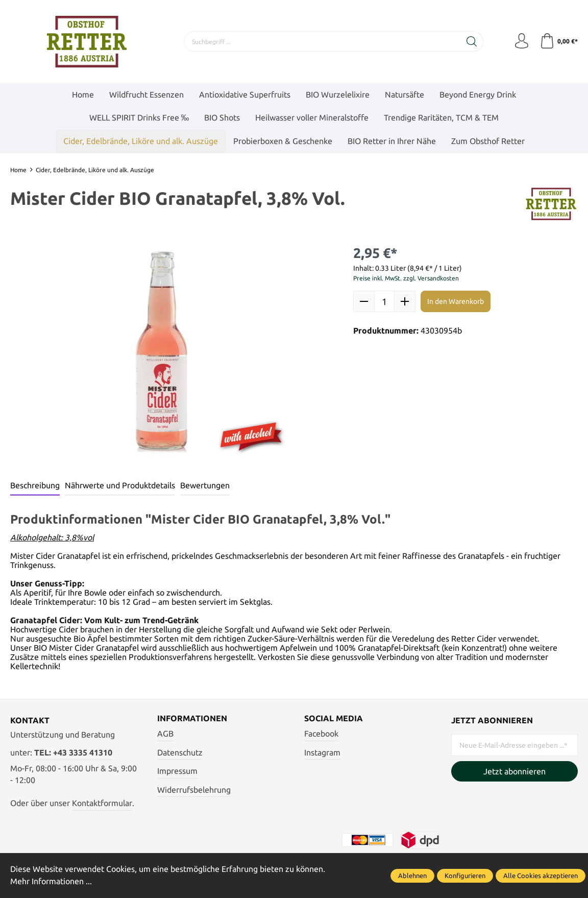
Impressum (177, 771)
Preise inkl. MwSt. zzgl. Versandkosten (406, 278)
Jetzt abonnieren (514, 771)
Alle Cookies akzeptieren (541, 876)
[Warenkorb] (559, 41)
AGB (165, 734)
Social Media (334, 719)
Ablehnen (412, 876)
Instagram (322, 752)
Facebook (321, 734)
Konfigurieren (465, 876)
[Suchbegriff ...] (322, 41)
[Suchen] (472, 41)
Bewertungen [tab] (205, 485)
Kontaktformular (102, 803)
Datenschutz (180, 752)
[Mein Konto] (522, 41)
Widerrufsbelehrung (194, 790)
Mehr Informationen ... (51, 881)
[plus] (405, 301)
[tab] (35, 486)
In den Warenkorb (456, 301)
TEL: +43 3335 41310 (73, 752)
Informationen (192, 719)
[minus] (364, 301)
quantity (384, 301)
